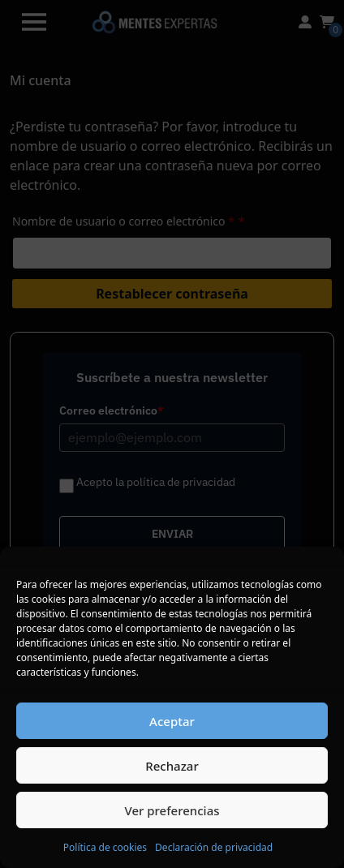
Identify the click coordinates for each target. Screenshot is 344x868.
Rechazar (172, 766)
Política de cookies (105, 847)
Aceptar (172, 721)
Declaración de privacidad (214, 847)
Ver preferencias (172, 810)
